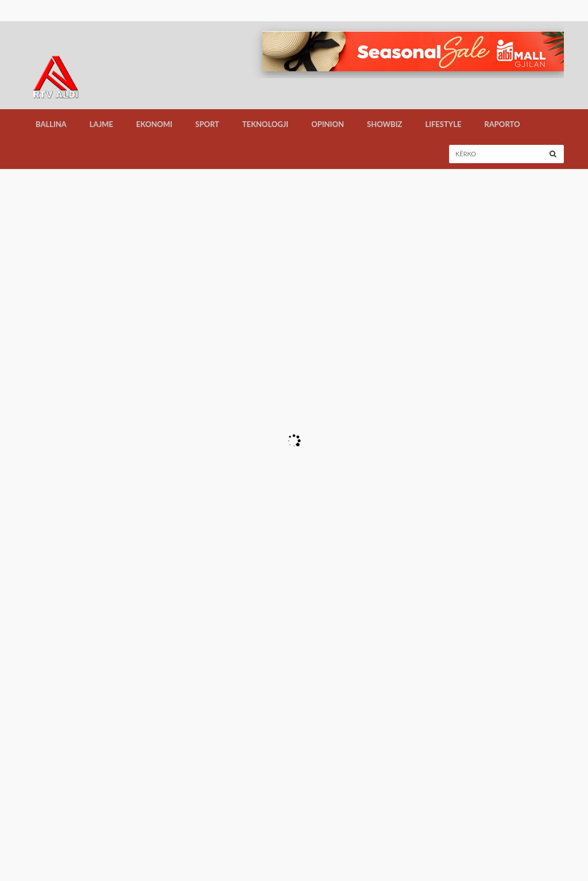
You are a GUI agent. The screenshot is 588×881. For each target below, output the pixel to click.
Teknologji (266, 124)
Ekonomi (154, 124)
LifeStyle (443, 124)
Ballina (51, 124)
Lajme (101, 124)
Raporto (502, 124)
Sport (207, 124)
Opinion (328, 124)
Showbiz (384, 124)
